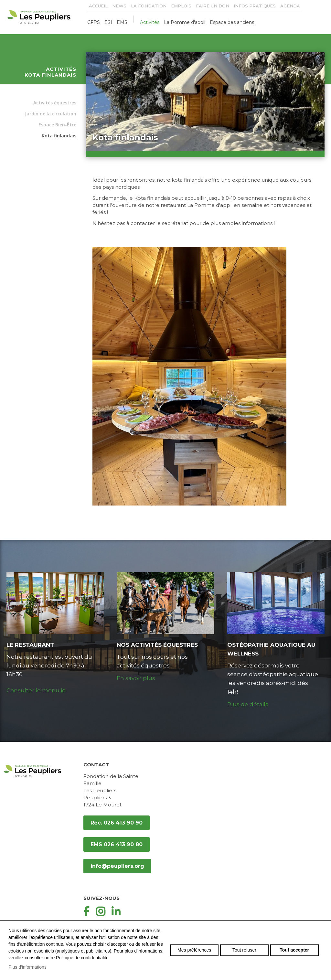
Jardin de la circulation (51, 114)
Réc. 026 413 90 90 (117, 823)
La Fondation (149, 6)
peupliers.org (42, 17)
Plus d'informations (27, 967)
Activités (150, 22)
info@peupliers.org (117, 866)
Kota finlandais (59, 136)
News (119, 6)
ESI (108, 22)
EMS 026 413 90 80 (117, 844)
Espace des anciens (232, 22)
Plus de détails (248, 704)
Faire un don (213, 6)
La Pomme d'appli (185, 22)
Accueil (98, 6)
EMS (122, 22)
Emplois (181, 6)
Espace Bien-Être (57, 125)
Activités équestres (55, 103)
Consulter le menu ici (37, 690)
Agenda (290, 6)
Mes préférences (194, 950)
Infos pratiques (255, 6)
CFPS (94, 22)
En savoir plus (136, 678)
